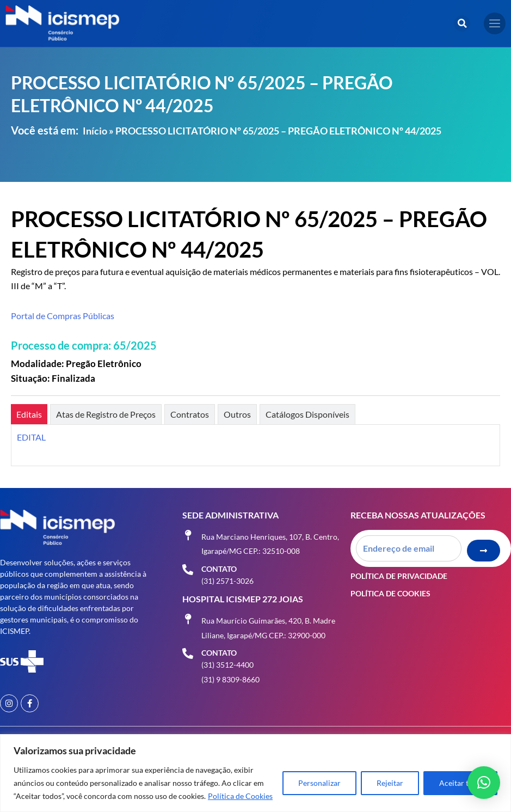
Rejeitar (390, 783)
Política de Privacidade (399, 576)
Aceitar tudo (460, 783)
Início (95, 131)
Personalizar (319, 783)
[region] (255, 773)
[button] (462, 23)
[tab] (29, 414)
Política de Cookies (240, 796)
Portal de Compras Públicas (63, 316)
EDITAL (31, 437)
